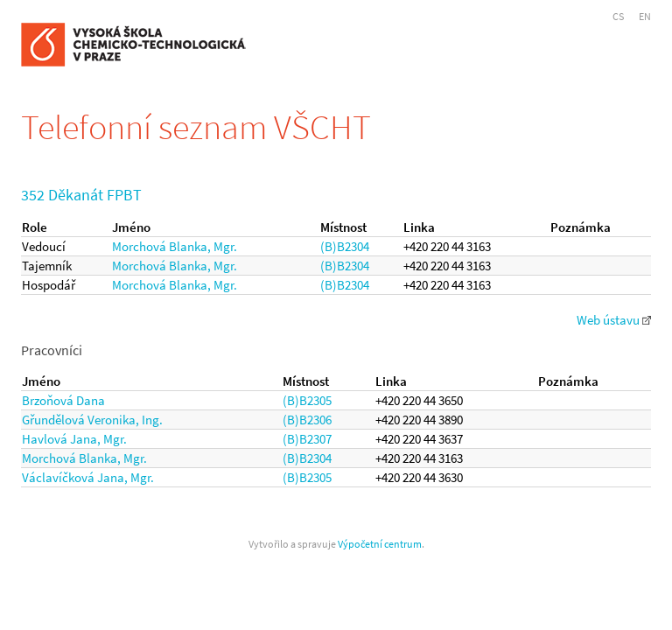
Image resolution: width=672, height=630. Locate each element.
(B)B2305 (307, 400)
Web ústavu (614, 320)
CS (618, 16)
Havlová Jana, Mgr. (74, 439)
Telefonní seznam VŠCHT (196, 127)
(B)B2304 (345, 246)
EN (645, 16)
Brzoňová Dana (63, 400)
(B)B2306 (307, 420)
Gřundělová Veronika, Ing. (92, 420)
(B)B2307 (307, 439)
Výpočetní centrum (380, 544)
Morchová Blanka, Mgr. (175, 246)
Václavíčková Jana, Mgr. (88, 477)
